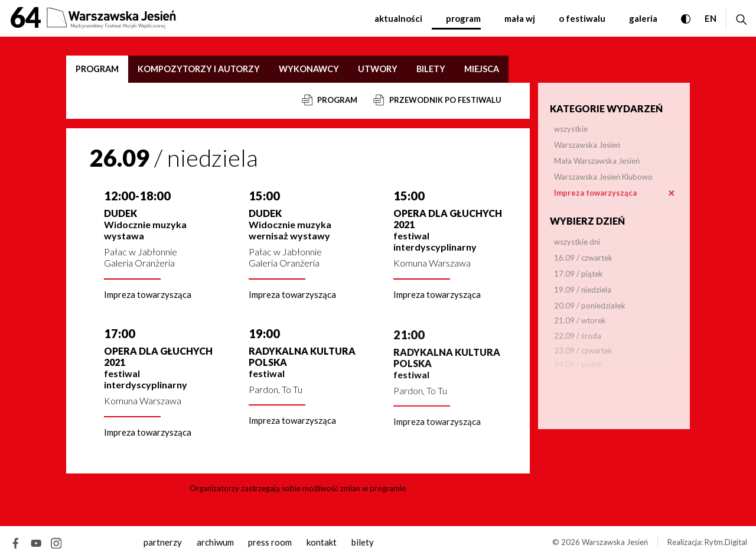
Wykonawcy (309, 69)
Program (463, 18)
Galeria (643, 18)
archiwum (215, 542)
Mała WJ (520, 18)
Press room (270, 542)
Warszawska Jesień (615, 542)
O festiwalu (582, 18)
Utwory (378, 69)
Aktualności (398, 18)
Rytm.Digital (726, 542)
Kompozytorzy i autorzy (199, 69)
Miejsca (482, 69)
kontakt (322, 542)
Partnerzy (163, 542)
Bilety (431, 69)
